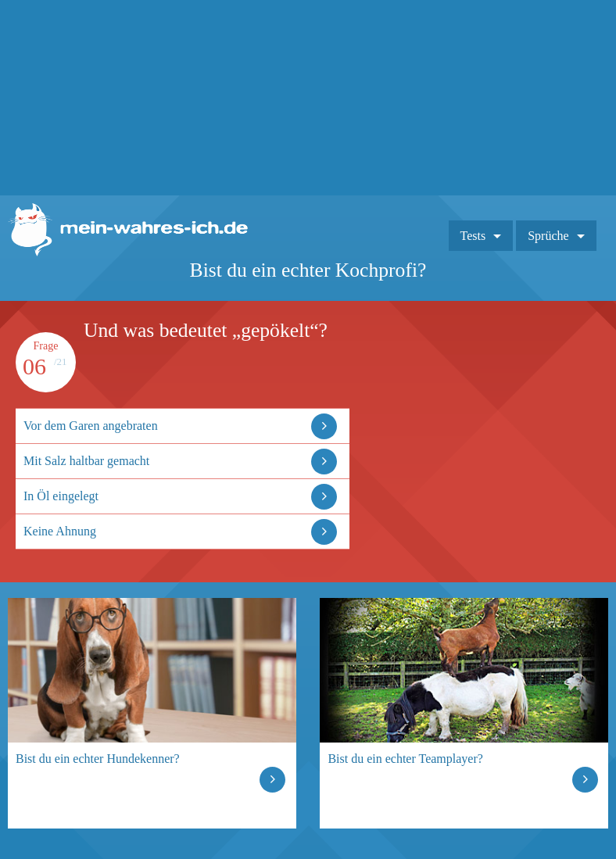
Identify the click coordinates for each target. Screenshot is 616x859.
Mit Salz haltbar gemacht (86, 461)
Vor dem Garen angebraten (91, 426)
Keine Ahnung (60, 531)
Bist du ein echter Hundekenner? (98, 759)
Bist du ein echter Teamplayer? (405, 759)
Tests (473, 236)
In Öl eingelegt (61, 496)
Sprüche (548, 236)
